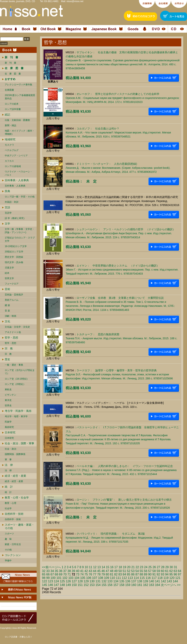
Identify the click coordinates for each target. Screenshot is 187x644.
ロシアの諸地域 (13, 166)
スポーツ (9, 534)
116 (148, 578)
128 (80, 581)
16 (112, 567)
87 (137, 574)
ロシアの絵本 (12, 104)
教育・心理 (10, 503)
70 (65, 574)
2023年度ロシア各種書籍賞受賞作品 (20, 97)
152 (86, 585)
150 (74, 585)
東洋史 (8, 400)
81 (112, 574)
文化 (7, 321)
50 (120, 571)
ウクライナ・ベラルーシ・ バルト (19, 173)
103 (71, 578)
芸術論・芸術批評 (14, 295)
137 (134, 581)
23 (142, 567)
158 (122, 585)
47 (107, 571)
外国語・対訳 (12, 202)
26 (154, 567)
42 (86, 571)
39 (73, 571)
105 (83, 578)
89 (146, 574)
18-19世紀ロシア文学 (16, 246)
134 (116, 581)
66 (48, 574)
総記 (7, 115)
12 (95, 567)
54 (137, 571)
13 (99, 567)
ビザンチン (10, 395)
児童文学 (9, 268)
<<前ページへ (51, 567)
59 (158, 571)
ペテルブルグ (12, 150)
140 (152, 581)
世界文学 (9, 278)
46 (103, 571)
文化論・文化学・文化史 (17, 327)
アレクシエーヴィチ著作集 (19, 85)
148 (62, 585)
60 (163, 571)
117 (154, 578)
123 (50, 581)
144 (175, 581)
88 (141, 574)
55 (141, 571)
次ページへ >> (171, 585)
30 (171, 567)
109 (107, 578)
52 (129, 571)
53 (133, 571)
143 (169, 581)
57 (150, 571)
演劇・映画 (10, 316)
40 (78, 571)
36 (61, 571)
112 (124, 578)
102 (65, 578)
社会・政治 (10, 449)
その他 (8, 550)
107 (95, 578)
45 (99, 571)
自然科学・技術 (14, 514)
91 (154, 574)
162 (146, 585)
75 (86, 574)
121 (178, 578)
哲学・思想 (11, 338)
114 (136, 578)
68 (56, 574)
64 (180, 571)
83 (120, 574)
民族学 (8, 422)
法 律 (9, 465)
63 (175, 571)
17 (116, 567)
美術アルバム (12, 300)
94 (167, 574)
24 (146, 567)
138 (140, 581)
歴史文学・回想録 (14, 257)
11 (91, 567)
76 (90, 574)
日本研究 (10, 432)
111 (118, 578)
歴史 (7, 359)
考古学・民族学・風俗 (18, 411)
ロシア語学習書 (13, 109)
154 (98, 585)
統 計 (9, 487)
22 (137, 567)
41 (82, 571)
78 (99, 574)
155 (104, 585)
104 (77, 578)
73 (78, 574)
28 (163, 567)
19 (125, 567)
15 (108, 567)
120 (172, 578)
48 (112, 571)
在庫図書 (9, 90)
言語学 (8, 213)
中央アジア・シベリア (16, 156)
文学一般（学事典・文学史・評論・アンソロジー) (20, 231)
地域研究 (10, 139)
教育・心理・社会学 (17, 498)
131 (98, 581)
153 (92, 585)
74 (82, 574)
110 (112, 578)
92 (158, 574)
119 (166, 578)
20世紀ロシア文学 (14, 252)
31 (176, 567)
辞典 (7, 191)
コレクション (13, 555)
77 (95, 574)
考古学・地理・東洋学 (16, 416)
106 (89, 578)
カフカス (9, 161)
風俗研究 (9, 427)
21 (133, 567)
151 (80, 585)
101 (59, 578)
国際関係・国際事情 (15, 454)
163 (152, 585)
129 (86, 581)
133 (110, 581)
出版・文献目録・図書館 (17, 120)
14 (103, 567)
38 (69, 571)
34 (52, 571)
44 (95, 571)
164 (158, 585)
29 (167, 567)
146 (50, 585)
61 (167, 571)
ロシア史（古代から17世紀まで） (20, 372)
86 (133, 574)
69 (61, 574)
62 (171, 571)
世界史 (8, 406)
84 (124, 574)
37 (65, 571)
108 (101, 578)
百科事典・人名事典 (17, 180)
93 (163, 574)
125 (62, 581)
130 (92, 581)
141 (158, 581)
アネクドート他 (13, 332)
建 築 (7, 305)
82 (116, 574)
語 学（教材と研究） (15, 218)
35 (56, 571)
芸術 (7, 289)
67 (52, 574)
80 (107, 574)
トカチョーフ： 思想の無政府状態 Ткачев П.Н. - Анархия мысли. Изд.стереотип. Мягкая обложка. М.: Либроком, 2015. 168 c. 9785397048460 (121, 338)
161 (140, 585)
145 (45, 585)
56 (146, 571)
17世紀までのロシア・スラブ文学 (20, 239)
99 (48, 578)
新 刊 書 (10, 63)
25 (150, 567)
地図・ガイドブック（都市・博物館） (20, 132)
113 (130, 578)
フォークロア (12, 284)
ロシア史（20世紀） (15, 384)
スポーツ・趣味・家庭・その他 (19, 526)
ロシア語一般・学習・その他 (20, 197)
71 (69, 574)
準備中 (8, 561)
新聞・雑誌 (10, 125)
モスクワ (9, 145)
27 (159, 567)
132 (104, 581)
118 (160, 578)
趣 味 (8, 539)
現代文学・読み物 (14, 262)
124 (56, 581)
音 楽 (7, 311)
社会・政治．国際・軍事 (19, 443)
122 (45, 581)
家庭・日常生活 (13, 544)
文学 (7, 224)
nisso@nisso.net (75, 1)
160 (134, 585)
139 (146, 581)
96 (175, 574)
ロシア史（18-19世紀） (17, 379)
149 (68, 585)
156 (110, 585)
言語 (7, 207)
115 (142, 578)
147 (56, 585)
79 (103, 574)
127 (74, 581)
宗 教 (9, 348)
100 (53, 578)
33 (48, 571)
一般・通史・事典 (14, 365)
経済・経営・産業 (15, 476)
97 (180, 574)
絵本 (7, 273)
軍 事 (8, 460)
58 (154, 571)
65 (44, 574)
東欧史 (8, 389)
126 (68, 581)
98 (44, 578)
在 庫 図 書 (13, 74)
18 (120, 567)
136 (128, 581)
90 (150, 574)
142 (163, 581)
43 (90, 571)
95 (171, 574)
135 (122, 581)
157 (116, 585)
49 (116, 571)
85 (129, 574)
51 (124, 571)
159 (128, 585)
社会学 (8, 508)
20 (129, 567)
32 (44, 571)
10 (86, 567)
